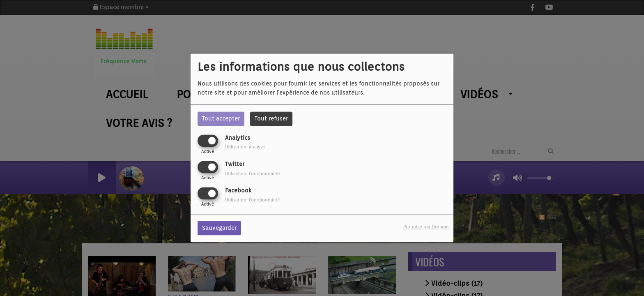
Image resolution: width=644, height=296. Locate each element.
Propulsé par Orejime (426, 227)
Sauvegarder (219, 228)
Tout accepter (221, 118)
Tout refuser (271, 118)
